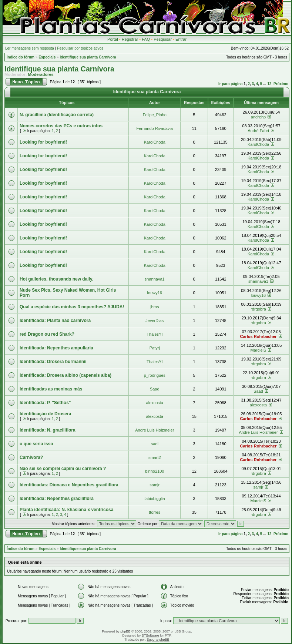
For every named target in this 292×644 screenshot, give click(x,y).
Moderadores (41, 74)
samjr (155, 485)
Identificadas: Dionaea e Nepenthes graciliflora (69, 485)
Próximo (281, 84)
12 (269, 84)
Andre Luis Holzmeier (155, 430)
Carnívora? (31, 457)
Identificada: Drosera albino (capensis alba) (66, 375)
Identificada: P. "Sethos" (45, 403)
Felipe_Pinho (155, 115)
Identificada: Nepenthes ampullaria (56, 348)
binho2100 (155, 471)
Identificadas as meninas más (51, 389)
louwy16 (155, 293)
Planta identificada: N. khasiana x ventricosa (66, 510)
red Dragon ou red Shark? (47, 334)
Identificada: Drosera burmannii (53, 362)
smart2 (155, 457)
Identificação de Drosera (45, 414)
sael (155, 444)
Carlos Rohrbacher (258, 336)
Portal (113, 39)
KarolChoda (155, 142)
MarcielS (259, 350)
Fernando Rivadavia (155, 128)
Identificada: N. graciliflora (48, 430)
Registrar (130, 39)
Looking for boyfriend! (43, 142)
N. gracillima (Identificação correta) (57, 115)
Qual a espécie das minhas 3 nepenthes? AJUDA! (72, 307)
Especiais (47, 57)
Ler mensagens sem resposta (30, 48)
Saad (155, 389)
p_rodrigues (155, 375)
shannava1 (155, 279)
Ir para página (231, 84)
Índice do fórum (21, 57)
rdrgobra (258, 309)
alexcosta (155, 403)
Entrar (181, 39)
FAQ (146, 39)
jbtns (155, 307)
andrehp (258, 117)
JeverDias (155, 321)
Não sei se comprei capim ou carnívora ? (63, 469)
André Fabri (258, 131)
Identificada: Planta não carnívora (55, 321)
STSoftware (150, 635)
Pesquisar (163, 39)
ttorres (155, 512)
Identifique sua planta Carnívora (88, 57)
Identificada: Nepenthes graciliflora (57, 499)
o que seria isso (36, 444)
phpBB (125, 631)
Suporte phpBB (158, 640)
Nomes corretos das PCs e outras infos (61, 126)
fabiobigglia (155, 499)
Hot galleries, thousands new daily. (56, 279)
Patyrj (155, 348)
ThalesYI (155, 334)
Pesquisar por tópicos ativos (80, 48)
